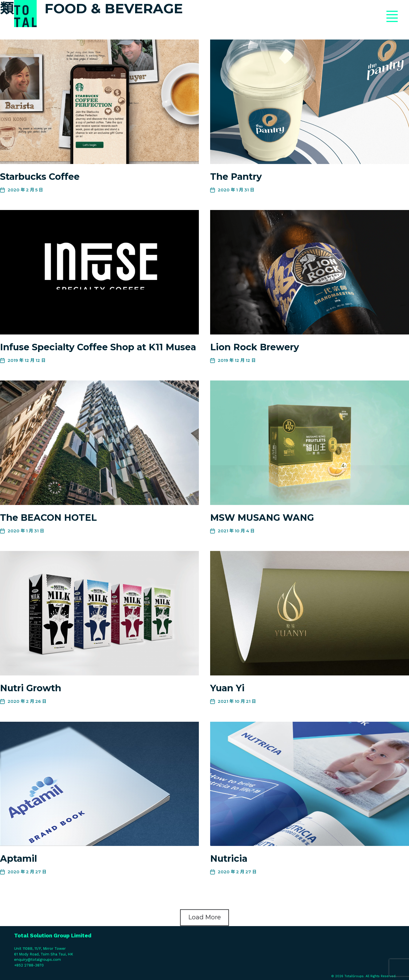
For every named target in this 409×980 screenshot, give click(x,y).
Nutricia (229, 858)
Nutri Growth (31, 688)
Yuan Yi (227, 688)
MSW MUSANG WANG (262, 518)
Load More (205, 917)
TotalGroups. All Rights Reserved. (370, 976)
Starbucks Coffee (40, 177)
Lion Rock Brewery (255, 347)
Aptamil (18, 858)
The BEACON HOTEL (48, 518)
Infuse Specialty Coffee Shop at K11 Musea (98, 347)
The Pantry (236, 177)
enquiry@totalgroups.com (38, 960)
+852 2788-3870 (29, 965)
